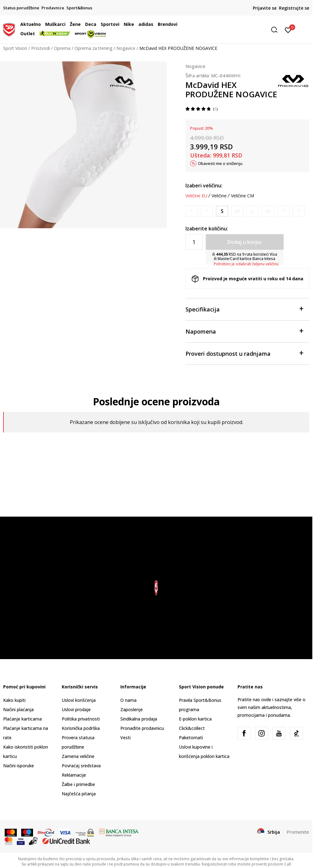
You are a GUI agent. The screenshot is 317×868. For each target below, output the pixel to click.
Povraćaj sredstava (81, 766)
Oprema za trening (93, 48)
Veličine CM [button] (243, 196)
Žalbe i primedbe (78, 784)
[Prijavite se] (288, 30)
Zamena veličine (78, 756)
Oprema (62, 48)
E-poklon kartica (195, 719)
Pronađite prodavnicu (142, 728)
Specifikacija (244, 309)
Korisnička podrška (81, 728)
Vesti (125, 738)
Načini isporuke (19, 766)
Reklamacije (74, 775)
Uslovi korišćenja (79, 700)
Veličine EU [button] (196, 196)
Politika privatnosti (81, 719)
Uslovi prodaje (76, 709)
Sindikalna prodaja (139, 719)
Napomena (244, 331)
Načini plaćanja (18, 709)
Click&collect (192, 728)
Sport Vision (15, 48)
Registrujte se (294, 8)
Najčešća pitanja (79, 794)
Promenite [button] (298, 832)
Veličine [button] (219, 196)
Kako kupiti (14, 700)
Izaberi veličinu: (204, 186)
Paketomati (191, 738)
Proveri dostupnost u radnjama (244, 353)
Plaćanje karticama (22, 719)
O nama (128, 700)
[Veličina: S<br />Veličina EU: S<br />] (222, 211)
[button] (233, 30)
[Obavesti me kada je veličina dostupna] (192, 211)
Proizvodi (41, 48)
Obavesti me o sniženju (220, 163)
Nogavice (126, 48)
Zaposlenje (132, 709)
